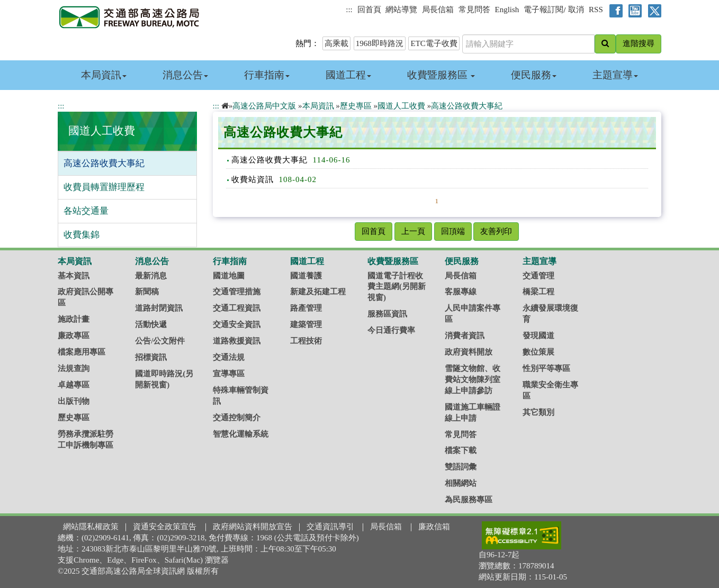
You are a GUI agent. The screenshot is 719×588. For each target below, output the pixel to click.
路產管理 (306, 308)
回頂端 (453, 231)
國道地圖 (229, 276)
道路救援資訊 (237, 341)
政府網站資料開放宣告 (253, 527)
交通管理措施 (237, 292)
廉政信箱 (434, 527)
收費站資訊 (253, 179)
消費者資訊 (465, 336)
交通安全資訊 (237, 324)
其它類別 (538, 412)
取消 (576, 10)
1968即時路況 (380, 43)
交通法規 (229, 357)
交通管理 (538, 276)
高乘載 (336, 43)
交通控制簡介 (237, 418)
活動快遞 (151, 324)
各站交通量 (86, 211)
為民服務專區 (469, 500)
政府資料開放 (469, 352)
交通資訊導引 (330, 527)
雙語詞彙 (461, 467)
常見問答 (474, 10)
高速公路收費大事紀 (104, 163)
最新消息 (151, 276)
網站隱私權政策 (91, 527)
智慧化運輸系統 (241, 434)
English (507, 10)
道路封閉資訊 (159, 308)
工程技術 (306, 341)
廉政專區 (74, 336)
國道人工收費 (102, 131)
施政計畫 (74, 319)
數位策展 (538, 352)
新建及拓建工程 (318, 292)
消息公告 (185, 75)
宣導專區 (229, 374)
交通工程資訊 (237, 308)
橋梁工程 (538, 292)
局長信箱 (438, 10)
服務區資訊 (387, 314)
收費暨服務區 (441, 75)
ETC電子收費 (434, 43)
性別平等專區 (546, 368)
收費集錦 (82, 235)
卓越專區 (74, 385)
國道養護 (306, 276)
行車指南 (267, 75)
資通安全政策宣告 (165, 527)
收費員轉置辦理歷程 (104, 187)
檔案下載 (461, 450)
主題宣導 (615, 75)
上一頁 (413, 231)
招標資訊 (151, 357)
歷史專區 (356, 106)
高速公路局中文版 (264, 106)
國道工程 (348, 75)
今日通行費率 (391, 330)
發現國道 (538, 336)
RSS (596, 10)
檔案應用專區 (82, 352)
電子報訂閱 (543, 10)
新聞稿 (147, 292)
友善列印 (496, 231)
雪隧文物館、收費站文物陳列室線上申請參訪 (473, 379)
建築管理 (306, 324)
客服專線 (461, 292)
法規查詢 (74, 368)
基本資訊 (74, 276)
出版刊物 (74, 401)
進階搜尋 (639, 43)
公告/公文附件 (160, 341)
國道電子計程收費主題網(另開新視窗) (397, 287)
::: (349, 10)
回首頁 (369, 10)
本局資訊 (104, 75)
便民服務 (534, 75)
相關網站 (461, 483)
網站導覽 (401, 10)
